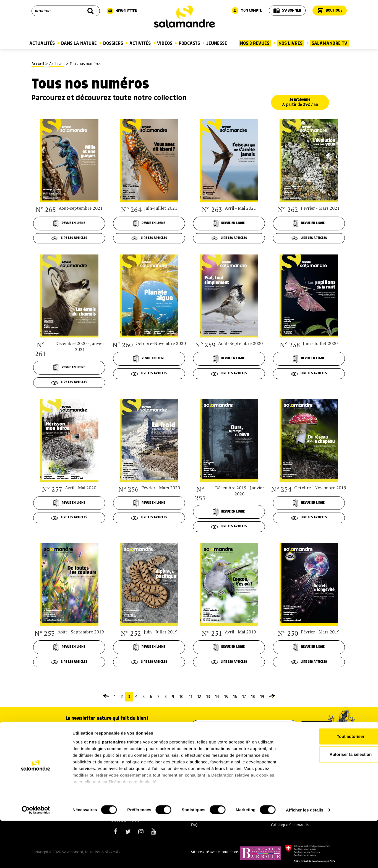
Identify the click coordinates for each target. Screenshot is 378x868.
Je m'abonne (302, 102)
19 (262, 699)
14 (217, 699)
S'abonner (287, 11)
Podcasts (189, 43)
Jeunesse (217, 43)
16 (235, 699)
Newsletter (122, 11)
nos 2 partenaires (107, 789)
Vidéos (165, 43)
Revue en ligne (69, 224)
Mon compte (247, 11)
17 (244, 699)
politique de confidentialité (266, 742)
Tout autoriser (332, 783)
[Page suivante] (272, 699)
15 (226, 699)
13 (208, 699)
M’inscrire (317, 728)
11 (191, 699)
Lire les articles (69, 239)
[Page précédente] (106, 699)
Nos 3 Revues (255, 43)
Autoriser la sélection (332, 801)
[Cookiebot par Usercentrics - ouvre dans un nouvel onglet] (36, 857)
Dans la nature (79, 43)
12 (199, 699)
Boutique (330, 11)
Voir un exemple (107, 736)
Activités (140, 43)
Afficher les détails (305, 857)
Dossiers (113, 43)
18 (253, 699)
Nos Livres (290, 43)
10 (182, 699)
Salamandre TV (329, 43)
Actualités (42, 43)
